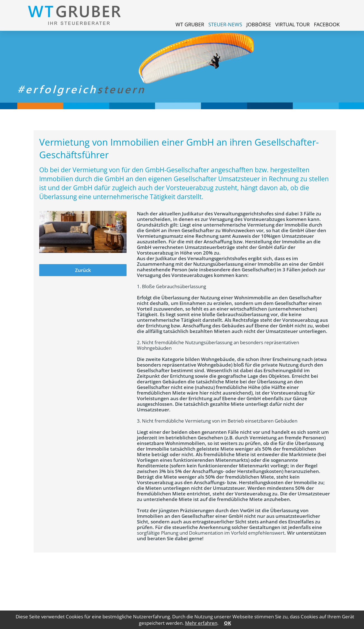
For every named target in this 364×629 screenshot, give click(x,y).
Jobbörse (259, 24)
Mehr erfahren (201, 623)
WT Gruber (190, 24)
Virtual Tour (292, 24)
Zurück (83, 270)
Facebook (327, 24)
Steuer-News (225, 24)
